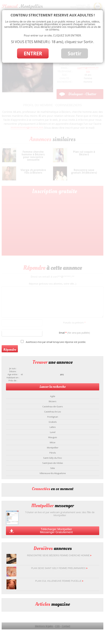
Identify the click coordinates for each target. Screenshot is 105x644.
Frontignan (53, 417)
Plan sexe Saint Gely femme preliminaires (59, 568)
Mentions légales (44, 626)
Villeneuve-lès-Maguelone (53, 473)
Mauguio (53, 437)
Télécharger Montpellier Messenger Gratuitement (56, 531)
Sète (53, 468)
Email (74, 333)
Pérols (53, 453)
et (22, 374)
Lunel (53, 432)
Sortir (75, 53)
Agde (53, 396)
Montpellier (53, 448)
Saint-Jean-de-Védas (53, 463)
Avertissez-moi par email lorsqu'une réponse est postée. (53, 342)
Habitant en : (13, 378)
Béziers (53, 401)
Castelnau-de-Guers (53, 406)
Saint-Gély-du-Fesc (53, 458)
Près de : (13, 381)
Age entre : (13, 374)
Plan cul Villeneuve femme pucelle (59, 581)
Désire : (13, 371)
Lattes (53, 427)
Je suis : (13, 368)
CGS (57, 626)
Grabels (53, 422)
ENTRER (33, 53)
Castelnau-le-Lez (53, 412)
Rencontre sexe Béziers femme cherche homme (59, 555)
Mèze (53, 442)
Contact (66, 626)
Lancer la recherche (53, 387)
